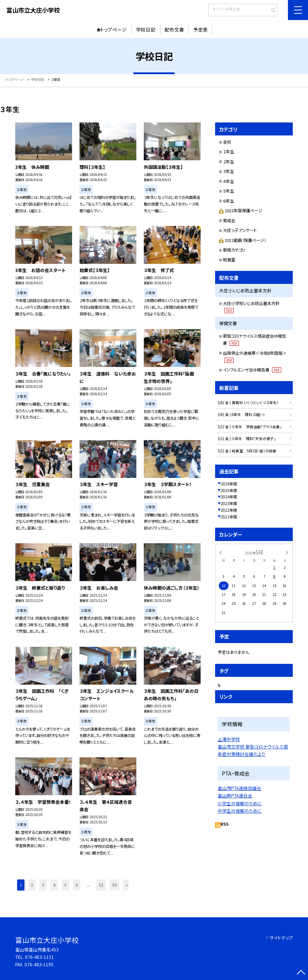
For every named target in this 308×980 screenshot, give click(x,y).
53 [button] (114, 885)
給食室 (229, 259)
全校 (227, 142)
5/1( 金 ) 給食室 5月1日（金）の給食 (247, 451)
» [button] (127, 885)
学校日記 (146, 30)
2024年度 (229, 497)
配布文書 (174, 30)
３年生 (228, 171)
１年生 (228, 151)
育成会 (229, 220)
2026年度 (229, 484)
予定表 (200, 30)
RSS (225, 824)
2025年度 (229, 490)
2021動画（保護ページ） (242, 240)
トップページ (114, 30)
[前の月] (220, 552)
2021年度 (229, 517)
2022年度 (229, 510)
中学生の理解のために (240, 811)
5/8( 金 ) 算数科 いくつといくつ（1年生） (248, 403)
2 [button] (32, 885)
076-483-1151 (39, 957)
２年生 (228, 161)
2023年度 (229, 503)
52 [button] (101, 885)
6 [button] (77, 885)
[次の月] (287, 552)
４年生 (228, 181)
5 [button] (65, 885)
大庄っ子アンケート (240, 230)
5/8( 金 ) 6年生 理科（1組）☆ (241, 414)
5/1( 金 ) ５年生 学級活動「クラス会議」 (250, 427)
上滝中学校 (229, 739)
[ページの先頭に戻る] (301, 973)
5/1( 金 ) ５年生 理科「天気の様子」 (247, 439)
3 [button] (43, 885)
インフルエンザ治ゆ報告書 (252, 370)
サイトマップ (281, 938)
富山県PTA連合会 (235, 795)
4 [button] (54, 885)
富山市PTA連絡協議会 (239, 788)
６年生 (228, 201)
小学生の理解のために (240, 803)
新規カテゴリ (234, 250)
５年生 (228, 191)
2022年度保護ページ (241, 210)
